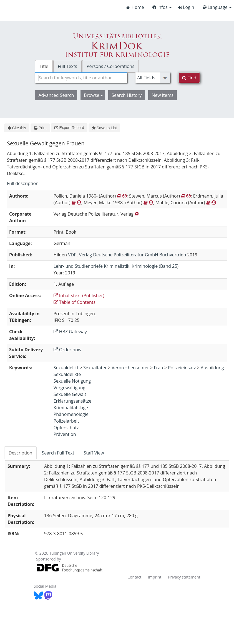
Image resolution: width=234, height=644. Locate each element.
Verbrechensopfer (130, 368)
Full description (23, 183)
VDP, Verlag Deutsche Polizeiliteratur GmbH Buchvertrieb (127, 255)
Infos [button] (162, 7)
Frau (158, 368)
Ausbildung (212, 368)
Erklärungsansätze (73, 401)
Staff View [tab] (94, 453)
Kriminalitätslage (71, 408)
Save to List (104, 128)
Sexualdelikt (66, 368)
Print (40, 128)
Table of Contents (75, 302)
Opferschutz (66, 428)
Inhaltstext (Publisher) (79, 296)
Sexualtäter (95, 368)
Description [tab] (20, 453)
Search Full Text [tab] (58, 453)
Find (189, 78)
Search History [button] (127, 95)
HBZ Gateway (70, 332)
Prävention (65, 434)
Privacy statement (184, 577)
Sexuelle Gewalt (70, 394)
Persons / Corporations (110, 66)
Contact (134, 577)
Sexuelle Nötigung (72, 381)
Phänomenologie (71, 414)
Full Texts (67, 66)
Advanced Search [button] (56, 95)
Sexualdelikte (67, 374)
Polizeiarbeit (66, 421)
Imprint (155, 577)
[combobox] (81, 78)
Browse (93, 95)
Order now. (68, 350)
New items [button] (163, 95)
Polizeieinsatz (182, 368)
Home (135, 7)
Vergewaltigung (70, 388)
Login (186, 7)
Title (44, 66)
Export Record (69, 128)
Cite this (17, 128)
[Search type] (153, 78)
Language (217, 7)
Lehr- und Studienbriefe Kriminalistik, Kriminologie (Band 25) (116, 266)
